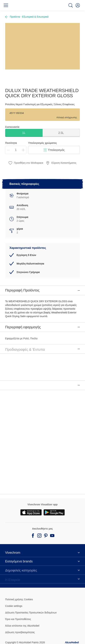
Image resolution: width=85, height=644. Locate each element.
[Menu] (6, 5)
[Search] (71, 5)
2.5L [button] (61, 133)
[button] (78, 5)
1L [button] (24, 133)
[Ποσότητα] (16, 150)
